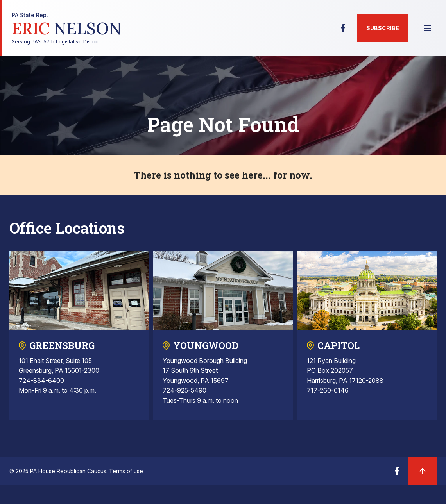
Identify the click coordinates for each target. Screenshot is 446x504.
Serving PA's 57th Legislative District (67, 28)
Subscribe (383, 28)
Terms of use (126, 471)
